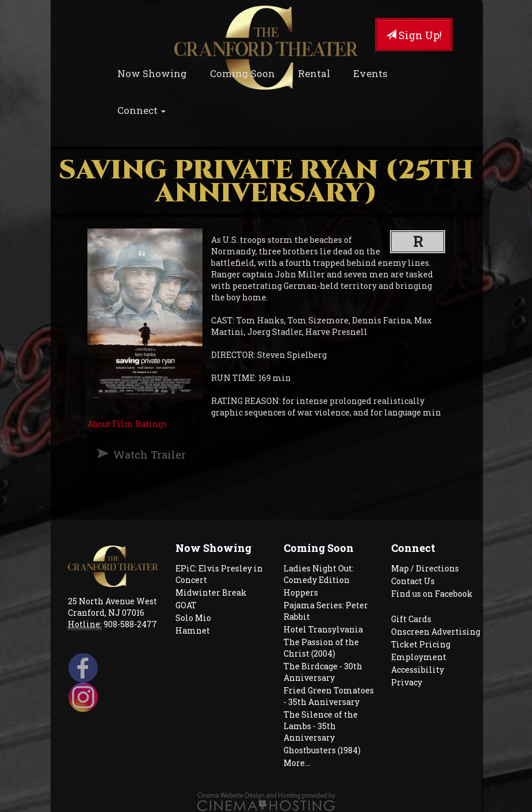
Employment (419, 657)
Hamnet (193, 630)
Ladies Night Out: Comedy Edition (319, 574)
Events (370, 73)
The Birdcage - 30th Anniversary (323, 672)
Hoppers (301, 592)
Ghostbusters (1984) (322, 750)
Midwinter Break (211, 592)
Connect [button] (141, 110)
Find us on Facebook (432, 594)
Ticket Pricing (421, 644)
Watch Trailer (150, 455)
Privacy (407, 682)
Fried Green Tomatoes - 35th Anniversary (329, 696)
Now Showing (152, 73)
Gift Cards (411, 619)
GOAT (186, 605)
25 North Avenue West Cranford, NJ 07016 (112, 607)
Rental (314, 73)
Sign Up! (414, 35)
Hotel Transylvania (323, 629)
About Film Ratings (127, 424)
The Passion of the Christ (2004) (321, 648)
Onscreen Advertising (436, 632)
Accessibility (418, 670)
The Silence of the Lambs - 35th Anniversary (321, 726)
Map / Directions (425, 568)
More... (297, 763)
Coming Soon (242, 73)
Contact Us (413, 581)
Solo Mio (193, 618)
